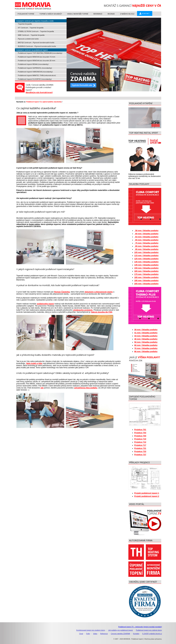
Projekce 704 (140, 436)
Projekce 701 (140, 430)
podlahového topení (45, 304)
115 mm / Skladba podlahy (147, 256)
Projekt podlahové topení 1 (147, 493)
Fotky (88, 634)
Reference (104, 634)
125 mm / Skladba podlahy (147, 259)
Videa (95, 634)
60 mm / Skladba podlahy (146, 234)
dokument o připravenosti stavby (99, 292)
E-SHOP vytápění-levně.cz (152, 634)
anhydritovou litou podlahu (86, 388)
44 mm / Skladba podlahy (146, 336)
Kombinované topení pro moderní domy (91, 630)
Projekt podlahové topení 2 (147, 496)
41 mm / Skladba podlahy (146, 333)
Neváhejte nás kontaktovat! (39, 92)
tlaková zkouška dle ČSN (102, 312)
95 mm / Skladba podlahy (146, 249)
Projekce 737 (140, 455)
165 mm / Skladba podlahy (147, 271)
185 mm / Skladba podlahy (147, 277)
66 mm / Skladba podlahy (146, 345)
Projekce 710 (140, 439)
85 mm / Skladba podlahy (146, 246)
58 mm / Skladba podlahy (146, 231)
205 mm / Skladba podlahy (147, 284)
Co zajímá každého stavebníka (51, 102)
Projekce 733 (140, 451)
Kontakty (136, 634)
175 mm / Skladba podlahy (147, 274)
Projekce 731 (140, 448)
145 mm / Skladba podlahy (147, 265)
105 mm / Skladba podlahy (147, 252)
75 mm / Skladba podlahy (146, 243)
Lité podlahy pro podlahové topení (120, 630)
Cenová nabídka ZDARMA (120, 634)
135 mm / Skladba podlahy (147, 262)
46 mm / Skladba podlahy (146, 339)
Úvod (81, 634)
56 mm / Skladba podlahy (146, 342)
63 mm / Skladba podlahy (146, 237)
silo (42, 388)
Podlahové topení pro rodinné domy (149, 630)
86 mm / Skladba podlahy (146, 351)
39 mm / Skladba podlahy (146, 330)
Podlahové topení (32, 102)
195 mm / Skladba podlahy (147, 280)
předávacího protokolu (83, 310)
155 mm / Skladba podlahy (147, 268)
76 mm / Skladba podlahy (146, 348)
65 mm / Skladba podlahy (146, 240)
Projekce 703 (140, 433)
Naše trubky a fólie (34, 363)
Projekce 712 (140, 442)
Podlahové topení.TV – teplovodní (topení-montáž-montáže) (140, 627)
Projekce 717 (140, 445)
